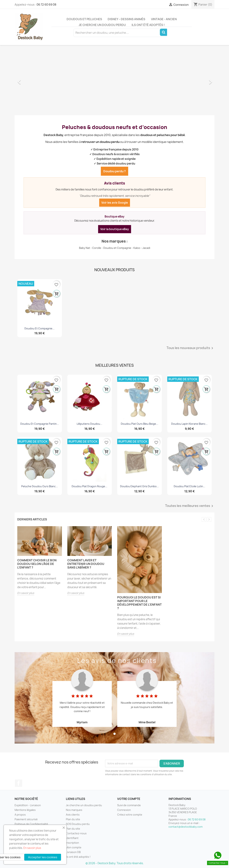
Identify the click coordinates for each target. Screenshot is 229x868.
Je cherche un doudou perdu (102, 25)
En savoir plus (26, 593)
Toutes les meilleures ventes (190, 506)
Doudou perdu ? (114, 171)
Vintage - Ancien (164, 19)
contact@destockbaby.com (186, 827)
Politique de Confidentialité (31, 824)
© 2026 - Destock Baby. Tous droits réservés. (115, 863)
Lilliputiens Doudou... (89, 424)
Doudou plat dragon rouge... (89, 486)
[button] (30, 80)
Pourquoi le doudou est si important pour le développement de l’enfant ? (139, 603)
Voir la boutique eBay (115, 229)
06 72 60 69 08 (46, 5)
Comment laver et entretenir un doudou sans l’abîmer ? (86, 564)
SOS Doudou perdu (78, 824)
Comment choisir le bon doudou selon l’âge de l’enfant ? (37, 564)
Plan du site (73, 819)
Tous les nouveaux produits (190, 348)
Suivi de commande (129, 805)
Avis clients (73, 815)
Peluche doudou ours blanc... (40, 486)
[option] (114, 80)
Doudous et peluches (84, 19)
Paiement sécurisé (26, 819)
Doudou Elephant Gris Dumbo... (139, 486)
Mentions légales (25, 810)
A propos (20, 815)
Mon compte (74, 847)
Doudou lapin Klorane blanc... (189, 424)
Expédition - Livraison (28, 805)
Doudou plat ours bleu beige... (140, 424)
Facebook (19, 783)
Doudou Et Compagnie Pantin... (40, 424)
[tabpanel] (82, 696)
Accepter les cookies (43, 857)
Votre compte (129, 799)
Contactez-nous (76, 833)
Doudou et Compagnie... (40, 328)
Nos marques (74, 810)
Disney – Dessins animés (126, 19)
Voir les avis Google (115, 203)
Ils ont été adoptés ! (148, 25)
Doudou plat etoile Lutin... (189, 486)
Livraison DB (73, 852)
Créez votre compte (130, 815)
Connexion (124, 810)
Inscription (72, 843)
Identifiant (72, 838)
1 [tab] (114, 734)
